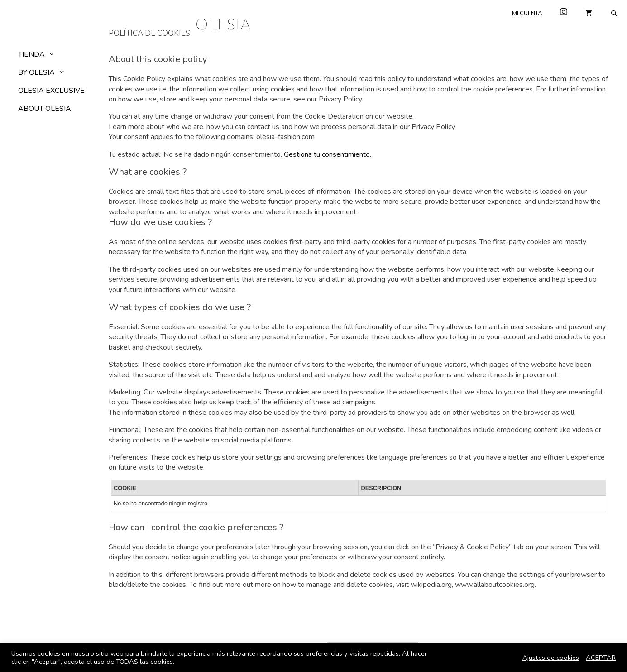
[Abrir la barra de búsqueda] (614, 14)
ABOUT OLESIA (45, 109)
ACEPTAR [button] (601, 658)
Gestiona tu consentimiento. (328, 154)
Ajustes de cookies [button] (551, 658)
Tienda (41, 54)
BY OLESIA (46, 72)
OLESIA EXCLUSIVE (51, 91)
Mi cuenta (527, 14)
